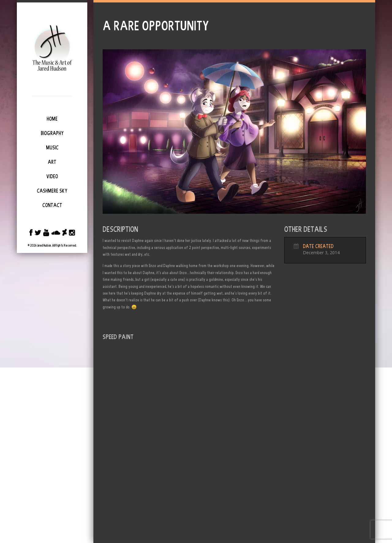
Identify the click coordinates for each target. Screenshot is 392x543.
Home (52, 119)
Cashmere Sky (52, 191)
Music (52, 148)
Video (52, 176)
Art (52, 162)
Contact (52, 205)
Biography (52, 133)
